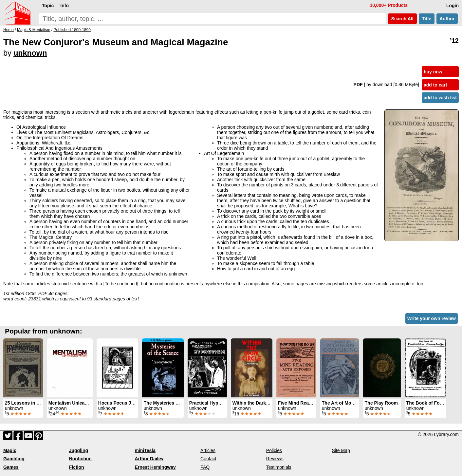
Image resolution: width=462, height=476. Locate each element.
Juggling (79, 450)
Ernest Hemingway (155, 467)
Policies (274, 450)
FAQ (205, 467)
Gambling (14, 459)
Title (427, 19)
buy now (433, 72)
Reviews (275, 459)
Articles (208, 450)
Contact (208, 459)
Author (447, 19)
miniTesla (145, 450)
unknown (30, 53)
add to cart (435, 85)
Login (453, 6)
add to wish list (440, 98)
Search (402, 19)
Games (11, 467)
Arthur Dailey (149, 459)
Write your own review (432, 318)
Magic (10, 450)
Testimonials (279, 467)
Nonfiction (80, 459)
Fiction (77, 467)
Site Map (341, 450)
